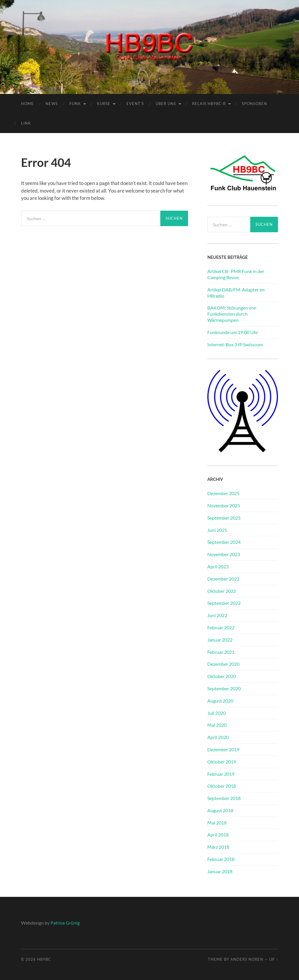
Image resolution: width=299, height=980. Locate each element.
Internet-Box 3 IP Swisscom (235, 344)
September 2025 (224, 518)
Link (26, 123)
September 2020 (224, 688)
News (52, 104)
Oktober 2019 (222, 762)
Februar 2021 (221, 652)
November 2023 (224, 554)
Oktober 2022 (222, 591)
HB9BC (44, 959)
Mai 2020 (217, 725)
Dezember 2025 (223, 493)
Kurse (104, 104)
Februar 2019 (221, 774)
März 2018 (218, 847)
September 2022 (224, 603)
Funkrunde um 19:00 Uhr (233, 332)
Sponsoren (254, 104)
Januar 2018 (220, 871)
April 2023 (218, 566)
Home (27, 104)
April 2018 (218, 835)
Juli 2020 (217, 713)
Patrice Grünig (65, 923)
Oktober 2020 (222, 676)
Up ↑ (274, 959)
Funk (75, 104)
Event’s (135, 104)
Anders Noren (247, 959)
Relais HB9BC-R (209, 104)
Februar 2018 (221, 859)
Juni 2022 (217, 615)
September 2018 (224, 798)
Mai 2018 (217, 823)
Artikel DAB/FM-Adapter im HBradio (236, 293)
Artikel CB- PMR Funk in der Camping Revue (236, 274)
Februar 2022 (221, 627)
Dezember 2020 (223, 664)
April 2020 (218, 737)
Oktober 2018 (222, 786)
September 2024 (224, 542)
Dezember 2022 (223, 579)
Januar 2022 (220, 640)
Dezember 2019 (223, 749)
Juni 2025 (217, 530)
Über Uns (166, 104)
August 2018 (220, 810)
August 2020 (220, 701)
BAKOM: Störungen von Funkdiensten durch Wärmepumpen (232, 314)
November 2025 (224, 505)
